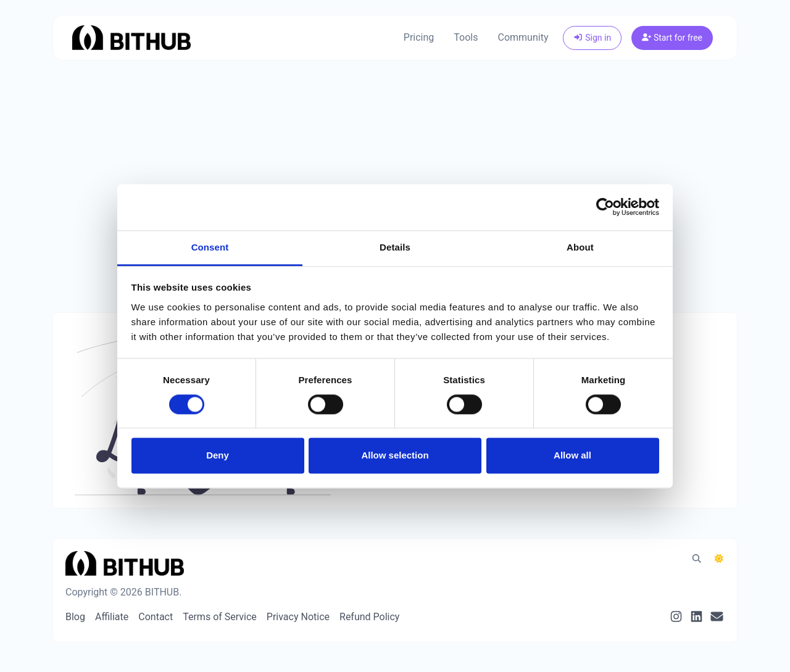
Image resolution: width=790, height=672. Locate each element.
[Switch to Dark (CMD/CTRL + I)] (719, 559)
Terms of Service (220, 617)
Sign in (592, 38)
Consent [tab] (210, 247)
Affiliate (112, 617)
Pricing (419, 37)
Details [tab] (395, 247)
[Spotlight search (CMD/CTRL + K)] (697, 559)
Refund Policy (369, 617)
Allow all (572, 456)
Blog (75, 617)
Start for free (672, 38)
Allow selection (395, 456)
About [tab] (580, 247)
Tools (466, 37)
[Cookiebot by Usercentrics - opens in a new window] (605, 207)
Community (523, 37)
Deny (218, 456)
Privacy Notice (298, 617)
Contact (156, 617)
